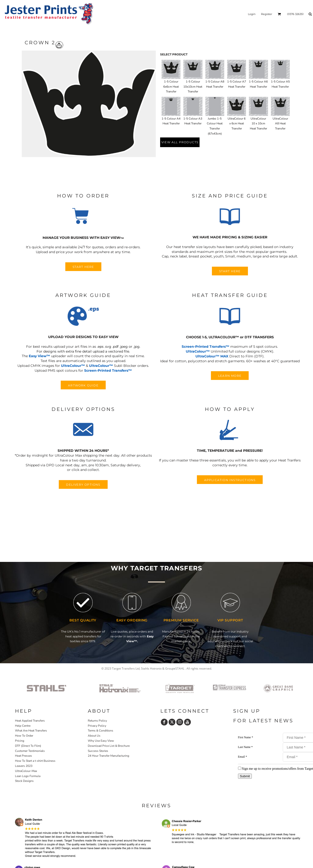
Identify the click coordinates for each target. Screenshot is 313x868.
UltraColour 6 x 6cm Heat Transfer (237, 124)
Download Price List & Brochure (109, 746)
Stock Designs (24, 781)
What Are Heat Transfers (31, 731)
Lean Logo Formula (28, 776)
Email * (243, 757)
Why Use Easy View (101, 741)
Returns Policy (97, 721)
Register (267, 14)
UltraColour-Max (26, 771)
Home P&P (23, 794)
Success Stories (98, 751)
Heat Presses (23, 756)
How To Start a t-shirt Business (35, 761)
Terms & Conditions (101, 731)
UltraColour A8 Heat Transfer (280, 124)
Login (252, 14)
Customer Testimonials (30, 751)
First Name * (246, 737)
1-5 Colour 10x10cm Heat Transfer (193, 87)
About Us (94, 736)
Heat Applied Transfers (30, 721)
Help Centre (23, 726)
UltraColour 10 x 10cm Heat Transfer (258, 124)
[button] (83, 217)
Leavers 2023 (24, 766)
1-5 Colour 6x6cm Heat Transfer (171, 87)
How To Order (24, 736)
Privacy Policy (97, 726)
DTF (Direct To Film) (28, 746)
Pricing (20, 741)
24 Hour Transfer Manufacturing (108, 756)
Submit (245, 776)
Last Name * (245, 747)
